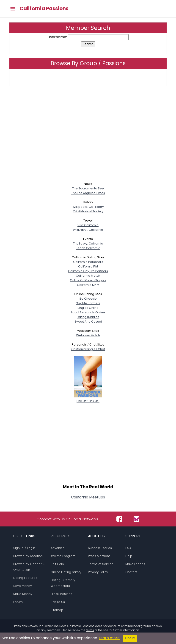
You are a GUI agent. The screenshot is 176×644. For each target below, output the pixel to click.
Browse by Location (28, 556)
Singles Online (88, 308)
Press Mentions (99, 556)
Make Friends (135, 564)
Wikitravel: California (88, 230)
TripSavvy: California (88, 243)
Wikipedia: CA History (88, 207)
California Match (88, 276)
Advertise (58, 548)
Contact (131, 572)
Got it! (130, 638)
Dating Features (25, 578)
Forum (18, 602)
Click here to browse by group (88, 77)
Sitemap (57, 610)
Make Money (23, 594)
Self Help (57, 564)
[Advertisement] (88, 136)
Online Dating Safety (66, 572)
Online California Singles (88, 280)
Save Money (23, 586)
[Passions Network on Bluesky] (136, 519)
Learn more (109, 638)
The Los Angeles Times (88, 193)
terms (90, 630)
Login (31, 548)
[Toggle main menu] (13, 9)
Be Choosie (88, 299)
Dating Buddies (88, 317)
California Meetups (88, 497)
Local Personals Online (88, 312)
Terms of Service (101, 564)
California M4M (88, 285)
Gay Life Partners (88, 303)
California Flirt (88, 266)
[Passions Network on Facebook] (119, 519)
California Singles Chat (88, 349)
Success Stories (100, 548)
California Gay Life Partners (88, 271)
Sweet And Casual (88, 322)
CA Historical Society (88, 211)
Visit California (88, 225)
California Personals (88, 262)
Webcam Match (88, 335)
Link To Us (58, 602)
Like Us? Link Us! (88, 399)
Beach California (88, 248)
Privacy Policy (98, 572)
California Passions (44, 9)
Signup (18, 548)
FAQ (128, 548)
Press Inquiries (61, 594)
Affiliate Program (63, 556)
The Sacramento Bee (88, 188)
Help (129, 556)
